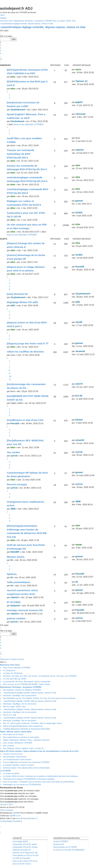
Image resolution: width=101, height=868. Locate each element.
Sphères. (12, 574)
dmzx (18, 818)
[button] (0, 33)
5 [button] (1, 54)
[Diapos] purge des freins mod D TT (28, 343)
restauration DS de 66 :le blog (25, 847)
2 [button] (1, 45)
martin (25, 818)
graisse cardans (16, 618)
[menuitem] (2, 15)
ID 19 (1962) (14, 602)
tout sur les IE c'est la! (22, 864)
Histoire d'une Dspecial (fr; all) (25, 853)
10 (10, 376)
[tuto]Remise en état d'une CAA (25, 420)
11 (10, 379)
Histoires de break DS (22, 850)
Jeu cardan (13, 452)
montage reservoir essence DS (25, 610)
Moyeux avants (16, 557)
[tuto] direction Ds (17, 294)
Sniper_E (34, 818)
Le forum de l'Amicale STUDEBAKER (69, 850)
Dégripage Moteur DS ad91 (22, 302)
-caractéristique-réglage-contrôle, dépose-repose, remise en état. (43, 27)
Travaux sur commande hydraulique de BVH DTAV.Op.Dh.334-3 (21, 154)
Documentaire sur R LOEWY (65, 847)
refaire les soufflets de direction (25, 352)
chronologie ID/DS (20, 841)
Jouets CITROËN (61, 841)
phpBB (15, 813)
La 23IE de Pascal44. (22, 858)
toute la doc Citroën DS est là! (25, 861)
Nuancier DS (59, 844)
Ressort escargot (17, 484)
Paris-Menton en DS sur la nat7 (26, 855)
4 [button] (1, 51)
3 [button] (1, 48)
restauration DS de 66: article (25, 844)
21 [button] (1, 59)
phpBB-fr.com (15, 816)
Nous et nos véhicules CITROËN (28, 124)
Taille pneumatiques (19, 582)
